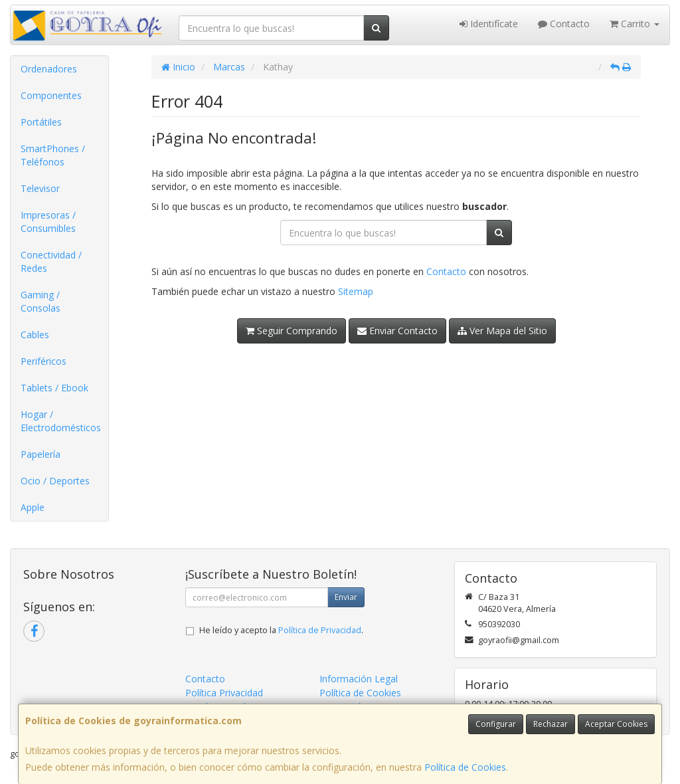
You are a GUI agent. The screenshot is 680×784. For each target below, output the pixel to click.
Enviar (346, 597)
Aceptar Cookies (616, 724)
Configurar (496, 724)
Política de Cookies (465, 767)
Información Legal (359, 679)
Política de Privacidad (320, 630)
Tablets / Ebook (54, 388)
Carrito (635, 24)
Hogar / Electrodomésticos (61, 421)
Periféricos (43, 361)
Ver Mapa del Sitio (502, 331)
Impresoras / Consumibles (48, 222)
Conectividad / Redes (51, 261)
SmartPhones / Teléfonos (53, 155)
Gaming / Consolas (41, 301)
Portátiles (41, 122)
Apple (33, 507)
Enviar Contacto (397, 331)
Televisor (40, 188)
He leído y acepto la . (281, 630)
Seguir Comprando (292, 331)
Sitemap (356, 291)
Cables (35, 335)
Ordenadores (49, 69)
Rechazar (551, 724)
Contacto (564, 24)
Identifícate (489, 24)
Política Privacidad (224, 693)
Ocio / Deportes (55, 481)
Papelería (41, 454)
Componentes (51, 95)
